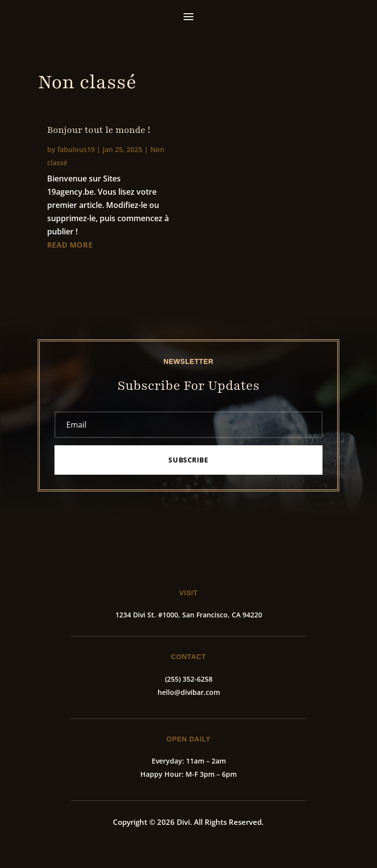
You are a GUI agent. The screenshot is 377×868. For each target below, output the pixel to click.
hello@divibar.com (189, 692)
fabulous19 (76, 149)
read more (70, 245)
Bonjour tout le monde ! (99, 130)
